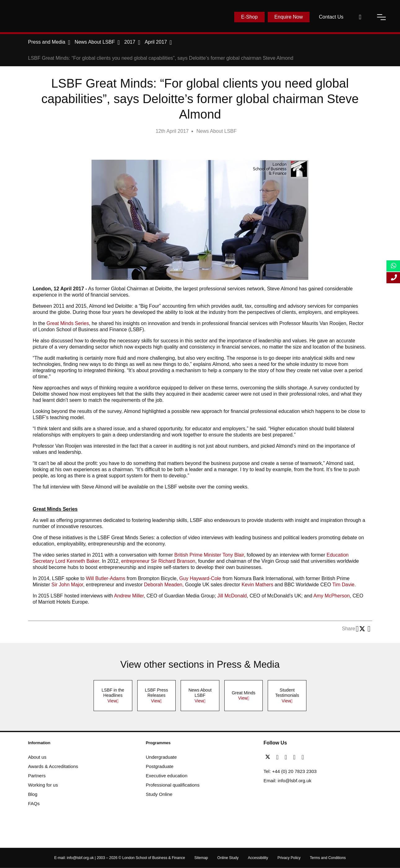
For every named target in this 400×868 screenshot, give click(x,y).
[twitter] (269, 757)
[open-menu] (381, 17)
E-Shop (249, 17)
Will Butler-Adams (105, 578)
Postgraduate (160, 766)
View (112, 701)
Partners (37, 776)
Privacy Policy (289, 858)
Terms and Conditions (328, 858)
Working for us (43, 785)
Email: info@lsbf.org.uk (288, 781)
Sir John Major (67, 585)
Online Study (228, 858)
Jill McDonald (232, 596)
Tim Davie (343, 585)
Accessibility (258, 858)
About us (37, 757)
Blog (33, 794)
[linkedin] (287, 757)
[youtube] (296, 757)
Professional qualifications (173, 785)
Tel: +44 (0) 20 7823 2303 (290, 771)
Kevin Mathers (257, 585)
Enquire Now (289, 17)
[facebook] (279, 757)
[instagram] (303, 757)
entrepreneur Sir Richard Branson (158, 561)
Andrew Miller (129, 596)
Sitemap (201, 858)
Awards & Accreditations (53, 766)
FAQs (34, 803)
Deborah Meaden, (164, 585)
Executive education (167, 776)
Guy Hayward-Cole (201, 578)
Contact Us (331, 17)
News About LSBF (217, 131)
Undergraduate (161, 757)
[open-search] (360, 17)
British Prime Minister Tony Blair (209, 555)
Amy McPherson (331, 596)
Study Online (159, 794)
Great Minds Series (68, 323)
